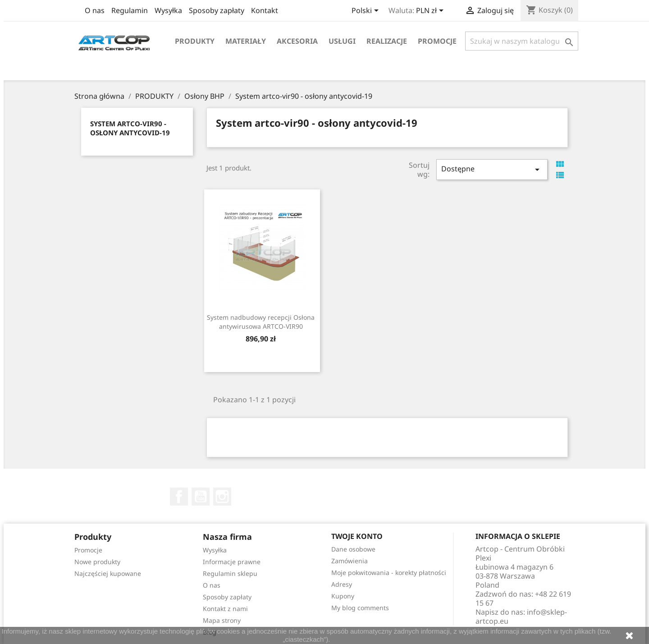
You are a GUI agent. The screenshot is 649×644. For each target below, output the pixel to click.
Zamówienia (350, 561)
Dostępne (492, 169)
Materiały (246, 41)
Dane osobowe (353, 549)
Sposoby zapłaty (217, 10)
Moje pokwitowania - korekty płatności (389, 573)
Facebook (179, 497)
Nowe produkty (97, 562)
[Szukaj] (522, 41)
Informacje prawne (232, 562)
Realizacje (387, 41)
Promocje (437, 41)
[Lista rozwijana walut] (431, 11)
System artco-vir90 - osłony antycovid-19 (130, 128)
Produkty (195, 41)
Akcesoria (297, 41)
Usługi (342, 41)
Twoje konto (357, 536)
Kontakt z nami (225, 609)
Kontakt (265, 10)
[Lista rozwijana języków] (367, 11)
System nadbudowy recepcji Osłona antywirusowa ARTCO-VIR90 (261, 322)
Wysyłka (168, 10)
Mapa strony (222, 620)
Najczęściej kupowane (108, 573)
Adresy (342, 584)
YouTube (201, 497)
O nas (95, 10)
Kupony (343, 596)
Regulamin (130, 10)
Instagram (222, 497)
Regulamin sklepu (230, 573)
